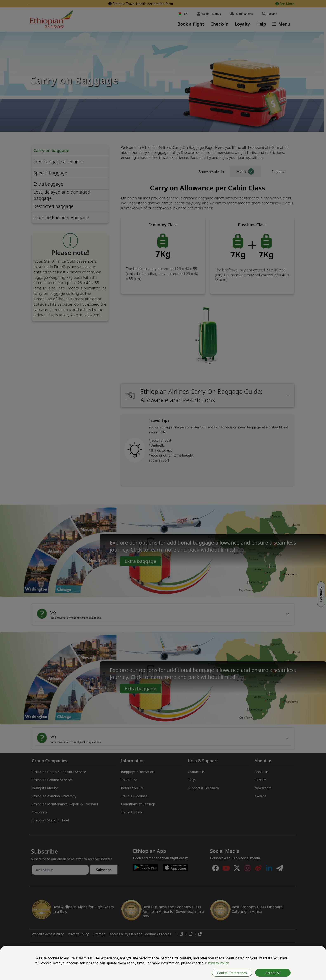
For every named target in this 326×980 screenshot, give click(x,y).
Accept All (273, 973)
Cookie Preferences (232, 973)
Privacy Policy (218, 963)
